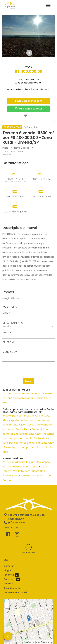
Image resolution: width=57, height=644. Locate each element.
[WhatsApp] (49, 636)
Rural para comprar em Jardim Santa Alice (28, 443)
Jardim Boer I (10, 476)
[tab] (29, 53)
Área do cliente (12, 588)
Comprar (9, 566)
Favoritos (11, 575)
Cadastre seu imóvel (15, 592)
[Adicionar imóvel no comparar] (32, 116)
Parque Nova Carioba (15, 467)
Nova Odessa (22, 148)
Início (5, 148)
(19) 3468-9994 (17, 523)
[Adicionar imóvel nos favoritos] (26, 116)
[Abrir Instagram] (17, 535)
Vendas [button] (7, 326)
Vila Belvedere (22, 471)
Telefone (9, 342)
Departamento (13, 323)
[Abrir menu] (48, 5)
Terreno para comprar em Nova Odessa (27, 393)
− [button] (7, 606)
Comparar (12, 579)
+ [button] (7, 602)
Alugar (7, 570)
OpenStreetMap (44, 642)
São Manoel (43, 462)
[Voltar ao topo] (29, 547)
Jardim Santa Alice (13, 151)
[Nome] (28, 317)
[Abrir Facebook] (8, 535)
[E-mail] (28, 336)
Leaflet (28, 642)
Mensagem (10, 352)
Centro (34, 467)
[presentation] (29, 370)
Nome (6, 313)
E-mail (7, 333)
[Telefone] (28, 346)
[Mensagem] (28, 357)
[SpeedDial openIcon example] (8, 636)
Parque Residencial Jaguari (18, 462)
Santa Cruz (39, 471)
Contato (8, 584)
